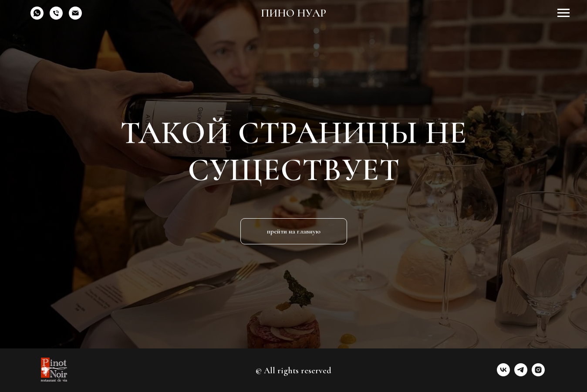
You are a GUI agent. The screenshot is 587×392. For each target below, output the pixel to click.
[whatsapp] (37, 17)
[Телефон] (56, 17)
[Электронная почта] (75, 17)
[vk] (503, 374)
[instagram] (538, 374)
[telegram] (521, 374)
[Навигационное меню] (563, 13)
